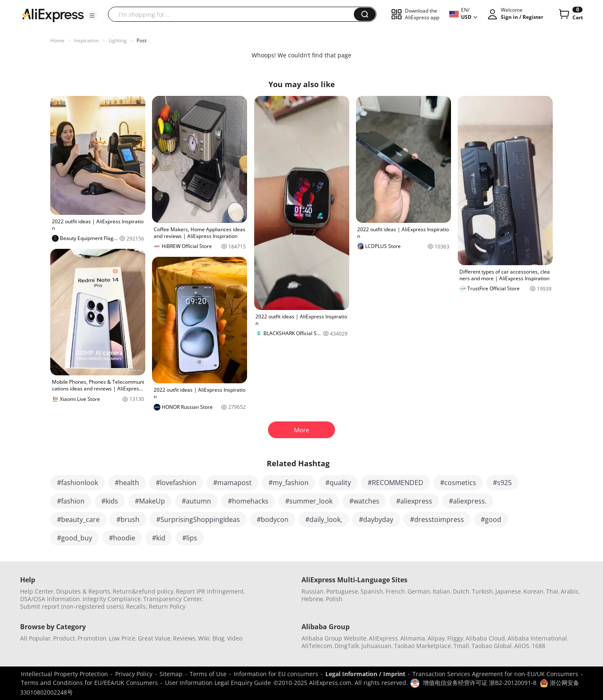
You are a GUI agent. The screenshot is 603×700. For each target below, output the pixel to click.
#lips (190, 538)
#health (127, 483)
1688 (539, 646)
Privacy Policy (134, 674)
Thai (552, 591)
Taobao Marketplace (423, 646)
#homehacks (248, 501)
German (419, 591)
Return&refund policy (143, 591)
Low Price (122, 638)
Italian (441, 591)
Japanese (508, 591)
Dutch (461, 591)
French (395, 591)
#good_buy (75, 538)
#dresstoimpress (437, 519)
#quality (338, 483)
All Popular (35, 638)
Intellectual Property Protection (64, 674)
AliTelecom (317, 646)
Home (57, 40)
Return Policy (167, 606)
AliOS (522, 646)
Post (142, 40)
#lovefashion (176, 483)
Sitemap (171, 674)
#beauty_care (78, 519)
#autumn (196, 501)
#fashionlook (77, 483)
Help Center (37, 591)
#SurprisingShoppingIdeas (198, 519)
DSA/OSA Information (50, 599)
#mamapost (232, 483)
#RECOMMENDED (396, 483)
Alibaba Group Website (334, 638)
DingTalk (347, 646)
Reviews (184, 638)
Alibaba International (537, 638)
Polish (334, 599)
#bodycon (273, 519)
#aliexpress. (468, 501)
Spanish (372, 591)
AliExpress (383, 638)
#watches (364, 501)
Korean (533, 591)
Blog (218, 638)
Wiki (204, 638)
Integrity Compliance (112, 599)
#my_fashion (289, 483)
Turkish (482, 591)
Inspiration (86, 40)
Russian (313, 591)
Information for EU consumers (276, 674)
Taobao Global (492, 646)
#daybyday (376, 519)
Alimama (413, 638)
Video (235, 638)
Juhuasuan (376, 646)
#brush (128, 519)
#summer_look (309, 501)
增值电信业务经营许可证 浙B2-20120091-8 (480, 683)
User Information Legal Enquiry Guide (218, 683)
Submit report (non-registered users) (72, 606)
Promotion (92, 638)
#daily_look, (324, 519)
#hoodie (122, 538)
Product (64, 638)
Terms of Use (208, 674)
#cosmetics (458, 483)
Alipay (436, 638)
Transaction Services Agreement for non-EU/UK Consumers (495, 674)
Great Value (154, 638)
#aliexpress (414, 501)
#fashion (71, 501)
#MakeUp (150, 501)
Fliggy (455, 638)
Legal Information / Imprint (365, 674)
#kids (110, 501)
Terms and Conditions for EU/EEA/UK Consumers (89, 683)
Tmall (461, 646)
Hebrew (312, 599)
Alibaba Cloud (485, 638)
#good (491, 519)
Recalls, (137, 606)
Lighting (118, 40)
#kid (159, 538)
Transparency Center (173, 599)
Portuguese (342, 591)
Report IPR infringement (210, 591)
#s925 (502, 483)
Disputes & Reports (83, 591)
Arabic (570, 591)
